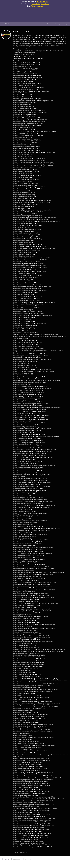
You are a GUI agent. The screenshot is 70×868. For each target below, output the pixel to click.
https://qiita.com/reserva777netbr (23, 177)
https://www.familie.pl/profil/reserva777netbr (26, 599)
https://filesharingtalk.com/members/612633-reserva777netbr (31, 697)
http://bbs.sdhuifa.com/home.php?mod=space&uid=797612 (31, 540)
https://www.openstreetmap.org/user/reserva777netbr (29, 122)
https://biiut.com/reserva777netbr (23, 517)
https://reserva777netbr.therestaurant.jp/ (25, 331)
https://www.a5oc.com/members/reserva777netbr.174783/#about (33, 701)
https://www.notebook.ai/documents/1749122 (27, 344)
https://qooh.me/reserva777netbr (23, 127)
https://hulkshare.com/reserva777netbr (25, 375)
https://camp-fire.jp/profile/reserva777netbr (26, 172)
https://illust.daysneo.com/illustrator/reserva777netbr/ (29, 655)
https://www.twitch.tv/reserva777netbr (25, 80)
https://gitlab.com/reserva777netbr (24, 145)
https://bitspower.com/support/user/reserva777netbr (29, 828)
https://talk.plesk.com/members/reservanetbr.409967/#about (31, 91)
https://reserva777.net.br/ (27, 55)
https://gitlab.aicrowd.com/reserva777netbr (26, 444)
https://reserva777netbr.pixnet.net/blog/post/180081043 (30, 323)
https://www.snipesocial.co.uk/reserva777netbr (27, 747)
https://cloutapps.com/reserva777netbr (25, 227)
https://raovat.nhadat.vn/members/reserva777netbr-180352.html (32, 200)
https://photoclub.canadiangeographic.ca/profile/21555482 (30, 419)
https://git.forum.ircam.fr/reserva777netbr (26, 277)
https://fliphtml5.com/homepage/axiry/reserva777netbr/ (30, 160)
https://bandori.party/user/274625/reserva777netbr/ (28, 663)
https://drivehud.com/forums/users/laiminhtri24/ (27, 764)
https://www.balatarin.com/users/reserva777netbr (28, 471)
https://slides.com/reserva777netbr (24, 198)
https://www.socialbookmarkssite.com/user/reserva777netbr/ (31, 415)
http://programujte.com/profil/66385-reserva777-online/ (30, 490)
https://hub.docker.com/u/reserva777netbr (26, 149)
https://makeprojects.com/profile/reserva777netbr (28, 526)
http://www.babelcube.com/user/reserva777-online (28, 488)
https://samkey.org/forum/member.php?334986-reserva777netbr (32, 507)
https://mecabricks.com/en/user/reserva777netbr (28, 544)
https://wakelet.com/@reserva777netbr (25, 103)
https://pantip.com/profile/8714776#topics (26, 362)
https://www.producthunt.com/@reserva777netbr (28, 78)
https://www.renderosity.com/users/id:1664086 (27, 126)
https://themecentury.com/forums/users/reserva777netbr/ (30, 768)
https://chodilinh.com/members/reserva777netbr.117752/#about (32, 820)
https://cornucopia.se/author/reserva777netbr (27, 640)
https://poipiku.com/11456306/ (22, 615)
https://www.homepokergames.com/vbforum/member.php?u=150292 (34, 597)
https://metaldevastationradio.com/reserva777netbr (29, 555)
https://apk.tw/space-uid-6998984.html (25, 519)
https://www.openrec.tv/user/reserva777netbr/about (29, 392)
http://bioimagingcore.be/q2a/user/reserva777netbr (28, 467)
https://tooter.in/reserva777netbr (23, 739)
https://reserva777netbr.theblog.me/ (24, 329)
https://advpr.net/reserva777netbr (23, 711)
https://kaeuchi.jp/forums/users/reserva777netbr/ (28, 244)
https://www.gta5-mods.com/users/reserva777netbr (29, 87)
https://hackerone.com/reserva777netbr (25, 170)
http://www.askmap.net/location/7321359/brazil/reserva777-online (33, 452)
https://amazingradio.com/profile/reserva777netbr (28, 498)
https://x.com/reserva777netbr (22, 66)
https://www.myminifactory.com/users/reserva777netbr (30, 266)
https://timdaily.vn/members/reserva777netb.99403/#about (31, 822)
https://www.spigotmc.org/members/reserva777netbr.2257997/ (32, 360)
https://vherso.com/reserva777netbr (24, 588)
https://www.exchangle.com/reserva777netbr (27, 473)
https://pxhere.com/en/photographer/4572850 (27, 250)
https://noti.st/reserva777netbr (22, 385)
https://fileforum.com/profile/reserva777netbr (27, 379)
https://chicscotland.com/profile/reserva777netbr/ (28, 225)
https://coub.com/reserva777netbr (23, 281)
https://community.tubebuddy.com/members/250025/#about (31, 260)
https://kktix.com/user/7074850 (22, 626)
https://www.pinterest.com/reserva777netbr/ (26, 68)
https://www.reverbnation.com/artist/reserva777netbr (29, 158)
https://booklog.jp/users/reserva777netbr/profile (27, 285)
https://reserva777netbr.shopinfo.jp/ (24, 327)
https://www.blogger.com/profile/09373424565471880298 (30, 120)
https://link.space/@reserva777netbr (24, 231)
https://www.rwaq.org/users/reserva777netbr (27, 400)
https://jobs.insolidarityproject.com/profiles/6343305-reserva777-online (34, 826)
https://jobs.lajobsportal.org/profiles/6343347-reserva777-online (32, 845)
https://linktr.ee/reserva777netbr (23, 137)
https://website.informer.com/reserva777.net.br (27, 175)
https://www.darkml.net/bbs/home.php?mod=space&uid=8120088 (33, 732)
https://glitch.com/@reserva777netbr (24, 254)
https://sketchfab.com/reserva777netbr (25, 156)
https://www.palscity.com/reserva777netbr (26, 494)
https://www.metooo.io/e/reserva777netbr (26, 340)
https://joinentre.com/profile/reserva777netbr (27, 622)
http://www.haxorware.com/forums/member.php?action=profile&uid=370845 (36, 707)
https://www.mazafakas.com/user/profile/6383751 (28, 774)
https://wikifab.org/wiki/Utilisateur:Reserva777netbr (28, 657)
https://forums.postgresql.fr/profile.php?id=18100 (28, 542)
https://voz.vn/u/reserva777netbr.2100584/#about (28, 803)
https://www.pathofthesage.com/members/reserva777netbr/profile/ (33, 776)
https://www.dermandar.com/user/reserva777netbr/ (29, 448)
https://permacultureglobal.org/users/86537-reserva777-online (32, 530)
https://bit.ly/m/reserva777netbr (23, 749)
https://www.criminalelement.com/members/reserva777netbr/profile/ (34, 642)
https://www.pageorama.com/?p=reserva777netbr (28, 762)
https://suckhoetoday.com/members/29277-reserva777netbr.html (33, 553)
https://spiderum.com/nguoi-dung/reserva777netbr (28, 235)
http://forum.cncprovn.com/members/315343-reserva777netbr (32, 202)
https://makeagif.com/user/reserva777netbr (26, 722)
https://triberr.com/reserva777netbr (24, 294)
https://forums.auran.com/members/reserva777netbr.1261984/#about (34, 628)
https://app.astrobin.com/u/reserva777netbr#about (28, 425)
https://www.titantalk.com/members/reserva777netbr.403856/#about (34, 569)
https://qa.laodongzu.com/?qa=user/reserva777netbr (29, 634)
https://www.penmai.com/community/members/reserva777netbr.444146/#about (37, 778)
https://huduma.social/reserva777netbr (25, 546)
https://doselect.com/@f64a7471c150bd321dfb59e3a (29, 709)
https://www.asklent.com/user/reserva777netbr (27, 688)
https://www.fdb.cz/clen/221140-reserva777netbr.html (29, 212)
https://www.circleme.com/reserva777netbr (26, 580)
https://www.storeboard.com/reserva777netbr (27, 298)
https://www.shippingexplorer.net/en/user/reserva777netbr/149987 (33, 780)
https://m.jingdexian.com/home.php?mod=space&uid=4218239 (32, 705)
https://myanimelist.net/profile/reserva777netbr (27, 229)
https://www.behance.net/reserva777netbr (26, 74)
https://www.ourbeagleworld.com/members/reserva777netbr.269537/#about (36, 590)
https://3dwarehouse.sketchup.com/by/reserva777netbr (30, 187)
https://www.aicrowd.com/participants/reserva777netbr (30, 454)
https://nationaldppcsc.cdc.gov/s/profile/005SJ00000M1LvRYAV (32, 793)
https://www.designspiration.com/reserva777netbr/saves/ (30, 291)
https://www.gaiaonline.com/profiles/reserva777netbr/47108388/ (32, 388)
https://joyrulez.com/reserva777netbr (24, 592)
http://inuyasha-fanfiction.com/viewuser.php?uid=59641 (30, 726)
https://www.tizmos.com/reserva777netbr (26, 713)
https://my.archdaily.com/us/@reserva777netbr (27, 168)
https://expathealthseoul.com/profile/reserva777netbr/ (29, 578)
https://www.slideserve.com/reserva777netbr (26, 308)
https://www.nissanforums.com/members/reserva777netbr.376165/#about (35, 131)
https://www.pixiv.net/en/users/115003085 (26, 204)
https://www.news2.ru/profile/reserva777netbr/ (27, 619)
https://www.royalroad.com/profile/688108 (26, 839)
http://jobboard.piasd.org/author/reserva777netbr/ (28, 841)
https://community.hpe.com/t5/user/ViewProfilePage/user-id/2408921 (34, 166)
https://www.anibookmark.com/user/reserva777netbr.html (30, 521)
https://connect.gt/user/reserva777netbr (25, 699)
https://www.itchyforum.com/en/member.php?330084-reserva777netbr (34, 745)
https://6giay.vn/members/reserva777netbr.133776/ (28, 551)
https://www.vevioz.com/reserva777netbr (25, 492)
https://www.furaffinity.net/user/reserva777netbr (28, 312)
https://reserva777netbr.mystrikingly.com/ (26, 114)
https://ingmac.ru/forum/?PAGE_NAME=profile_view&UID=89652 (32, 814)
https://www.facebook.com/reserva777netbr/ (27, 62)
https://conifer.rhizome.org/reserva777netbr (26, 346)
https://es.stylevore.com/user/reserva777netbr (27, 605)
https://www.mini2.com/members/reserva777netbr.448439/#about (33, 691)
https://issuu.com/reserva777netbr (23, 81)
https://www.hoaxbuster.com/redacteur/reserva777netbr (30, 409)
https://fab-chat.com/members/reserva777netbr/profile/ (30, 659)
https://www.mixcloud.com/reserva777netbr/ (26, 147)
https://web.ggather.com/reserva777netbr (26, 133)
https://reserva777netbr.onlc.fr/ (22, 95)
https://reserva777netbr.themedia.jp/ (24, 321)
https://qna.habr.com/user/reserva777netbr (26, 233)
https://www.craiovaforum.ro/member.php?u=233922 (29, 716)
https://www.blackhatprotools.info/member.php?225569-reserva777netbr (35, 582)
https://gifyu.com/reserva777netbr (23, 279)
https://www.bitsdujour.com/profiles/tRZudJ (26, 427)
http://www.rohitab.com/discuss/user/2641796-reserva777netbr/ (32, 429)
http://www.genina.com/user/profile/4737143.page (28, 503)
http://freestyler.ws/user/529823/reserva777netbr (28, 576)
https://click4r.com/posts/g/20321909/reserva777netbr (29, 110)
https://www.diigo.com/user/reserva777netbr (26, 179)
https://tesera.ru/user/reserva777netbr (25, 607)
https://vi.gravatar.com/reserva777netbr (25, 85)
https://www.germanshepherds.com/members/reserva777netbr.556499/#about (37, 528)
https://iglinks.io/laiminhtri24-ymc (23, 670)
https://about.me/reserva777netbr (23, 154)
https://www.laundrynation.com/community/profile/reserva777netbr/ (33, 772)
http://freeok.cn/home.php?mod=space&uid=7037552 (29, 718)
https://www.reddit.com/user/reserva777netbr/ (27, 76)
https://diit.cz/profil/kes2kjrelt (22, 734)
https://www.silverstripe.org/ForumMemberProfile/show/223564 (32, 258)
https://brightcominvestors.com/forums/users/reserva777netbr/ (32, 833)
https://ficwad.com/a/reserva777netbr (24, 753)
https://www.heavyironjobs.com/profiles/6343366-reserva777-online (33, 847)
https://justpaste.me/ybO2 (21, 363)
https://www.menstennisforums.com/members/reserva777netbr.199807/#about (37, 703)
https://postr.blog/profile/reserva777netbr (26, 223)
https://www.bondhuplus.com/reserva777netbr (27, 676)
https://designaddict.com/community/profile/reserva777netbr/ (31, 638)
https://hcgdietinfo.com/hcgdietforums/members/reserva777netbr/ (33, 574)
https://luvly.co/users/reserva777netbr (24, 693)
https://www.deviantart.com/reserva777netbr (27, 150)
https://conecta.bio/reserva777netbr (24, 496)
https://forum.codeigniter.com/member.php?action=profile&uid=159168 (34, 248)
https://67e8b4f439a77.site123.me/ (24, 93)
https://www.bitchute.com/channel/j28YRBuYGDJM (28, 239)
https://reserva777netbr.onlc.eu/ (23, 532)
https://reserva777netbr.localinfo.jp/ (24, 319)
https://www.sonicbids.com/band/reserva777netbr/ (28, 275)
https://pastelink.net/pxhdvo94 (22, 104)
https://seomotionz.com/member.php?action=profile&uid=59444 (32, 824)
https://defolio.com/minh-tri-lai (22, 538)
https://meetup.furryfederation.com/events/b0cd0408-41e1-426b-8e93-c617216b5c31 (39, 573)
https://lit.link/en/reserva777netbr (23, 191)
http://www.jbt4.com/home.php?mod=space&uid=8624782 (31, 594)
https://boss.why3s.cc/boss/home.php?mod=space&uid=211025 (32, 611)
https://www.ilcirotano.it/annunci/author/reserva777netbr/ (30, 534)
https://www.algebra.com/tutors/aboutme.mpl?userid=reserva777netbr (34, 505)
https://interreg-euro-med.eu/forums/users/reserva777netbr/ (31, 220)
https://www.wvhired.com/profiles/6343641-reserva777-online (31, 785)
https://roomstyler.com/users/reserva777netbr (27, 469)
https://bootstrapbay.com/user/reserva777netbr (27, 398)
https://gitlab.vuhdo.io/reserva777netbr (25, 536)
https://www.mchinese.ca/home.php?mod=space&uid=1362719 (32, 761)
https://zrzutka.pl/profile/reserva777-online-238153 (28, 396)
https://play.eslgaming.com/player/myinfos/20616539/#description (33, 315)
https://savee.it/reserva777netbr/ (23, 736)
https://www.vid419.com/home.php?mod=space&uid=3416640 (32, 784)
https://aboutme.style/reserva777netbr (25, 672)
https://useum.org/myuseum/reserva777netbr (27, 413)
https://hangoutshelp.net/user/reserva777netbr (27, 695)
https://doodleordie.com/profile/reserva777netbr (28, 461)
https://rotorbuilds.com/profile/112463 (25, 682)
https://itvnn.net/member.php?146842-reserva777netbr (29, 816)
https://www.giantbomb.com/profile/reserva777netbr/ (29, 314)
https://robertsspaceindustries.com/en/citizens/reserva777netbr (32, 609)
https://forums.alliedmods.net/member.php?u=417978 (29, 377)
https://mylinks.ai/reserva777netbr (23, 525)
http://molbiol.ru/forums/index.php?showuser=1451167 (29, 456)
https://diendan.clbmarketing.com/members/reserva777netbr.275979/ (34, 805)
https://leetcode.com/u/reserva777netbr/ (25, 252)
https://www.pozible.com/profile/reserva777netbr (28, 216)
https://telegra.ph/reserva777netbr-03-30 (25, 108)
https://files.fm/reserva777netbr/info (24, 317)
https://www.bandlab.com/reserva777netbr (26, 292)
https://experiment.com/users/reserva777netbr (27, 431)
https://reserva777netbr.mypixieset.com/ (25, 325)
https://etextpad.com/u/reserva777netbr (25, 644)
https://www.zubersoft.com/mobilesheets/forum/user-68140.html (33, 567)
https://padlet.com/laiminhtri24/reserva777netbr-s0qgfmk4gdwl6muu (34, 101)
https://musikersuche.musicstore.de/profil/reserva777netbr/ (31, 617)
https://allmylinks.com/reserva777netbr (25, 269)
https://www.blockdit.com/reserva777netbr (26, 183)
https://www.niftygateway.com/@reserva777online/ (28, 264)
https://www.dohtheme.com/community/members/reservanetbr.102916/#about (37, 436)
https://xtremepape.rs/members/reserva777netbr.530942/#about (32, 586)
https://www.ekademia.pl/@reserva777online (26, 561)
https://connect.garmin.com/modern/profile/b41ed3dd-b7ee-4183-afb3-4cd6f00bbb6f (38, 799)
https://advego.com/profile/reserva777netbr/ (26, 728)
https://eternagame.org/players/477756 (25, 645)
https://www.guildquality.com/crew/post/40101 (27, 358)
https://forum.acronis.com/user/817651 (25, 193)
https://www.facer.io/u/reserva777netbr (25, 459)
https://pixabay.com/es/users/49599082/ (25, 143)
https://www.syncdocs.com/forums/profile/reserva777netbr (31, 837)
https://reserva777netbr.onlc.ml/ (23, 97)
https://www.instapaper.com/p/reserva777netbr (27, 237)
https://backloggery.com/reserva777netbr (25, 214)
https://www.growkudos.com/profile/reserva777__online (30, 383)
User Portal (36, 4)
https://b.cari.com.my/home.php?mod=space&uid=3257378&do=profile (34, 624)
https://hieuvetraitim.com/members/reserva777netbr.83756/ (31, 759)
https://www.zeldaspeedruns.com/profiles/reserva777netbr (31, 404)
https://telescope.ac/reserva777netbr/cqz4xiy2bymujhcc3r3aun (32, 475)
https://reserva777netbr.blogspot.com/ (25, 116)
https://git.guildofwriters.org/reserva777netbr (26, 741)
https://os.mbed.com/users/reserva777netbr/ (27, 300)
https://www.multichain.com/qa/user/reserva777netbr (29, 442)
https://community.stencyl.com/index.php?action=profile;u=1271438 (33, 724)
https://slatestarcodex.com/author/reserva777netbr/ (29, 665)
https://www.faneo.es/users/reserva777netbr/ (27, 661)
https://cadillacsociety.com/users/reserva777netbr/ (28, 550)
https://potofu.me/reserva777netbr (24, 432)
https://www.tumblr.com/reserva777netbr (25, 70)
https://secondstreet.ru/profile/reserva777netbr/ (27, 402)
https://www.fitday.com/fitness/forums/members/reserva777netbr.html (34, 371)
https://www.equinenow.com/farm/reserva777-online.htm (30, 480)
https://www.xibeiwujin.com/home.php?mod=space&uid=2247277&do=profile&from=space (40, 680)
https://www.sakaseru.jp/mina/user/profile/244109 (28, 667)
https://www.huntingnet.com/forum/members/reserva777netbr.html (33, 457)
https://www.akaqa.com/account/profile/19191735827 (29, 565)
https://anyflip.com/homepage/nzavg (24, 195)
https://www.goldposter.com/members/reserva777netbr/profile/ (32, 210)
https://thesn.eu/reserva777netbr (23, 181)
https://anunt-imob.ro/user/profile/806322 (26, 601)
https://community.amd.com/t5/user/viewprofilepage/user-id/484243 (33, 164)
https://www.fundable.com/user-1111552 (25, 306)
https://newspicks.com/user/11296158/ (25, 365)
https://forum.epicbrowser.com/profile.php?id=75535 (29, 390)
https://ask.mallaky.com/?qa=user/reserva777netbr (28, 766)
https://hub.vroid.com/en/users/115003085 (26, 668)
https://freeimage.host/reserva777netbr (25, 620)
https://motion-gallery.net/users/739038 (25, 367)
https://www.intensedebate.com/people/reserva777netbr (30, 268)
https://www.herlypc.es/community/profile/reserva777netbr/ (31, 835)
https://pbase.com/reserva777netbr (24, 241)
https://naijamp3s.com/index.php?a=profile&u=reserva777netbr (32, 584)
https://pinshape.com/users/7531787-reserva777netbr (29, 417)
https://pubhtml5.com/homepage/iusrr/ (25, 197)
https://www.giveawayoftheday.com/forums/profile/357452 (31, 386)
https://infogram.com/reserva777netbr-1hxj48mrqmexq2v (30, 112)
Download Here (42, 2)
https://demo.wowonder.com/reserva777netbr (27, 484)
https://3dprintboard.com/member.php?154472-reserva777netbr (32, 482)
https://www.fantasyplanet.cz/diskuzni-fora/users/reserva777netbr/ (33, 548)
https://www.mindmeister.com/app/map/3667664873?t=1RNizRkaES (33, 801)
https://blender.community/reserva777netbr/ (26, 563)
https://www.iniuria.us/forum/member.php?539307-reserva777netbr (33, 502)
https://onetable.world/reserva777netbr (25, 630)
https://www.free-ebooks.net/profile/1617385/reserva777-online (32, 369)
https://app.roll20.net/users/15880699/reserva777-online (30, 354)
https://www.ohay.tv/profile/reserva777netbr (26, 283)
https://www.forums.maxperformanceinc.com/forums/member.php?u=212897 (36, 603)
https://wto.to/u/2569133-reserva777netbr (26, 89)
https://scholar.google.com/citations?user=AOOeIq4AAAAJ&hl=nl (32, 636)
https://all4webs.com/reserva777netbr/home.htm (28, 342)
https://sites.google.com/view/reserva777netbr (27, 83)
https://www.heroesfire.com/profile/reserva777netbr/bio (30, 559)
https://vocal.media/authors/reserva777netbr (26, 262)
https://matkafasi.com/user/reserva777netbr (26, 557)
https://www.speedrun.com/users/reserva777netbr (28, 124)
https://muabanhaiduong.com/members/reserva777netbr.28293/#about (34, 218)
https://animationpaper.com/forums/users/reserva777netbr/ (31, 830)
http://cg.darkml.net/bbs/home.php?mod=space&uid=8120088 (31, 730)
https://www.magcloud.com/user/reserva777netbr (28, 189)
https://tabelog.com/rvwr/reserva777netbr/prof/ (27, 99)
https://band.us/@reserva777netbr (23, 174)
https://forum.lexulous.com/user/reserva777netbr (28, 720)
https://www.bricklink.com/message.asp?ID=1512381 (29, 348)
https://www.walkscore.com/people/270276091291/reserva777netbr (33, 162)
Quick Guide (45, 4)
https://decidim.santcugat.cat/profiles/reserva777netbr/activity (32, 486)
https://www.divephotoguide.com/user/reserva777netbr (30, 423)
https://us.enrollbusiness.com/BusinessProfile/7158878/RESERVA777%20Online (37, 381)
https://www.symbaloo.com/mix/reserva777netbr (28, 296)
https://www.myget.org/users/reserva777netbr (27, 613)
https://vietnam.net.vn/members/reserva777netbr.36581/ (30, 751)
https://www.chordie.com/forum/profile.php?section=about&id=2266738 (34, 450)
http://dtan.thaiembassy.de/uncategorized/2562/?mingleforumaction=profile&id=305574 (39, 649)
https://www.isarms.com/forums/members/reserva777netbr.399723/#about (36, 684)
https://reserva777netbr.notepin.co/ (24, 571)
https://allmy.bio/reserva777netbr (23, 373)
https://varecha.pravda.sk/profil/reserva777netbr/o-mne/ (30, 271)
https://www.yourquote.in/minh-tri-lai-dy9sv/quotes (28, 440)
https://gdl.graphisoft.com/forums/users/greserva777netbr (30, 356)
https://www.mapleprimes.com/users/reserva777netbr (29, 434)
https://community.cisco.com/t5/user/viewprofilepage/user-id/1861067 (34, 152)
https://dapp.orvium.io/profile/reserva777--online (28, 394)
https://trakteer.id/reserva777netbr (23, 243)
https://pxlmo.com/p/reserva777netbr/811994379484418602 (31, 714)
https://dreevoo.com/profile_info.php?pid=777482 (28, 674)
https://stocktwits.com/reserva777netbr (25, 273)
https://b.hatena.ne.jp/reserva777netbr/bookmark (28, 139)
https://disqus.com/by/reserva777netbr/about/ (27, 141)
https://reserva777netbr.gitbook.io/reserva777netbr (28, 118)
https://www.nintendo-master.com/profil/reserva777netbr (30, 500)
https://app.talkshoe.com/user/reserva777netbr (27, 438)
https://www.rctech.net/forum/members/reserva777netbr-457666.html (34, 465)
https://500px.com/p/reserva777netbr (24, 72)
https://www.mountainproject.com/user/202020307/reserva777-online (34, 302)
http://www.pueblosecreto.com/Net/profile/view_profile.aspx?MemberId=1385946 (37, 408)
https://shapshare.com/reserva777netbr (25, 511)
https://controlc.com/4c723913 (22, 208)
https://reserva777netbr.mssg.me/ (23, 310)
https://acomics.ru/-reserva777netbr (24, 206)
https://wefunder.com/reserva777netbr (25, 256)
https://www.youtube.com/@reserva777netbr (27, 64)
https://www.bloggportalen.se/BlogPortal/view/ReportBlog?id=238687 (34, 738)
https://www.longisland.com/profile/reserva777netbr (29, 304)
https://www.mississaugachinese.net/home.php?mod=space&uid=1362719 (35, 678)
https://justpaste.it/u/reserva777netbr (24, 106)
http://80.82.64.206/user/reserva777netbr (25, 523)
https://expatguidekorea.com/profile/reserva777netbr (29, 743)
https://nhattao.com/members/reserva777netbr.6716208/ (30, 479)
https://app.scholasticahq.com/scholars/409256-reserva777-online (33, 287)
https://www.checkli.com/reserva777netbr (26, 463)
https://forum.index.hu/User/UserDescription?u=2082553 (30, 246)
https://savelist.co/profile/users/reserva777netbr (27, 406)
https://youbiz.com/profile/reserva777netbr (26, 787)
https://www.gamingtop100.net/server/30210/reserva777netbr (32, 686)
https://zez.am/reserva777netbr (23, 509)
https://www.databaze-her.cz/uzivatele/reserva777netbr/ (30, 411)
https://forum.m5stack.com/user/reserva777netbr (28, 446)
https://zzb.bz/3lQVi (19, 477)
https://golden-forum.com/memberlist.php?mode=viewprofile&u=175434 (35, 818)
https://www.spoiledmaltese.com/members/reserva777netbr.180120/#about (36, 690)
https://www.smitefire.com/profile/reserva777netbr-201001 (31, 782)
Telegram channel (37, 6)
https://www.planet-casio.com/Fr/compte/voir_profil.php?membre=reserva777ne (37, 221)
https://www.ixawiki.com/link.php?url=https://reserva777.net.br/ (32, 596)
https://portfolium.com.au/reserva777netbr (26, 632)
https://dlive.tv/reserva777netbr (22, 421)
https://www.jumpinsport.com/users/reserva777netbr (29, 843)
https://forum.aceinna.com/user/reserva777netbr (28, 832)
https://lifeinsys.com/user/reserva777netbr (26, 515)
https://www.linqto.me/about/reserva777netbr (27, 647)
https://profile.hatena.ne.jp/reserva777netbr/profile (28, 135)
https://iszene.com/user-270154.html (24, 129)
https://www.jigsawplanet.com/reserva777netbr (27, 289)
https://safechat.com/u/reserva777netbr (25, 185)
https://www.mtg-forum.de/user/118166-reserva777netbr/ (30, 513)
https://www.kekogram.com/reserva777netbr (27, 770)
